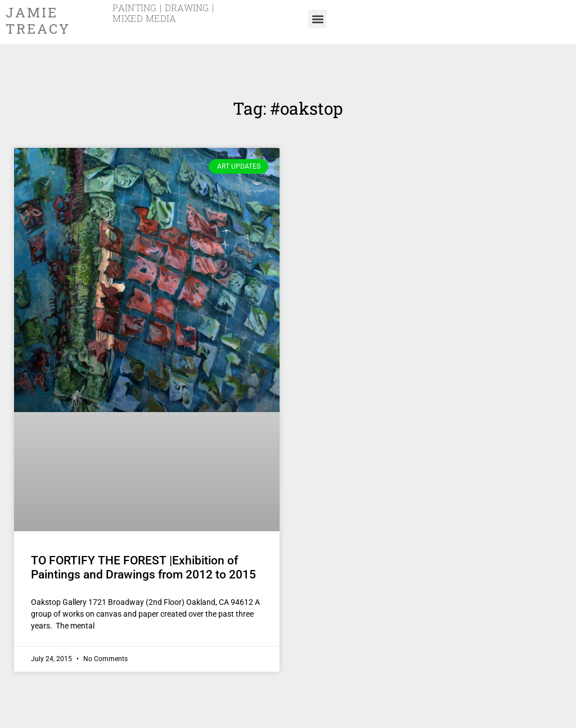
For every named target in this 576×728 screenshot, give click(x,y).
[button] (318, 19)
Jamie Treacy (38, 21)
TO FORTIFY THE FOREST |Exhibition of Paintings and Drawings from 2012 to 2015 (143, 568)
